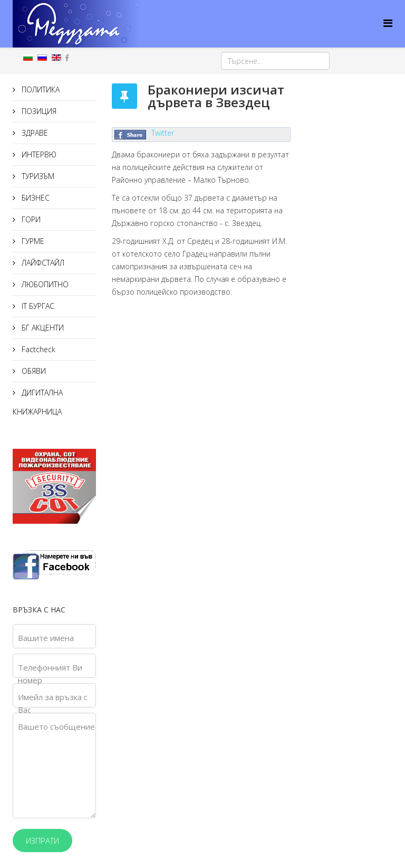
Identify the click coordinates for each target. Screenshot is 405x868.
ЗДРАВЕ (34, 133)
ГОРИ (30, 219)
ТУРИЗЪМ (37, 176)
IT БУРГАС (37, 306)
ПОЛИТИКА (40, 89)
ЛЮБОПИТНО (44, 284)
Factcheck (37, 349)
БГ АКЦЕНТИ (42, 328)
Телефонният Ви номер (50, 674)
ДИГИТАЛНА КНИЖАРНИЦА (38, 402)
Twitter (163, 133)
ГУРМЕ (32, 241)
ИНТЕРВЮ (38, 154)
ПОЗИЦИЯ (38, 111)
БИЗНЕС (35, 198)
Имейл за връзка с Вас (53, 703)
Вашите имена (46, 638)
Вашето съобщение (56, 727)
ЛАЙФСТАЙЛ (42, 263)
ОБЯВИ (33, 371)
